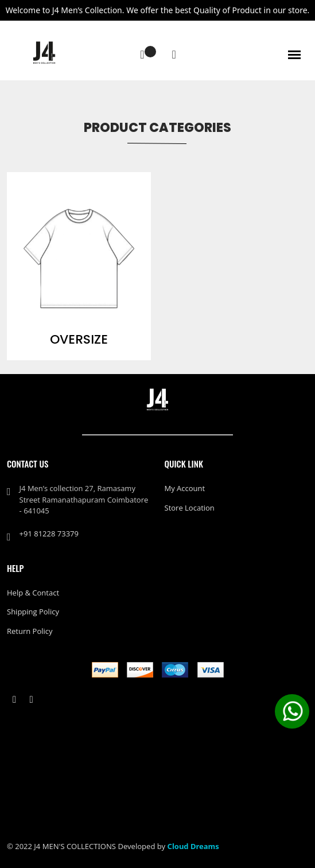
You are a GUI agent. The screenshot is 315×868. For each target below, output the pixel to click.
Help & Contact (33, 593)
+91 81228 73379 (49, 534)
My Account (185, 488)
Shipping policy (33, 612)
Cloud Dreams (193, 846)
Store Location (190, 508)
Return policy (30, 631)
